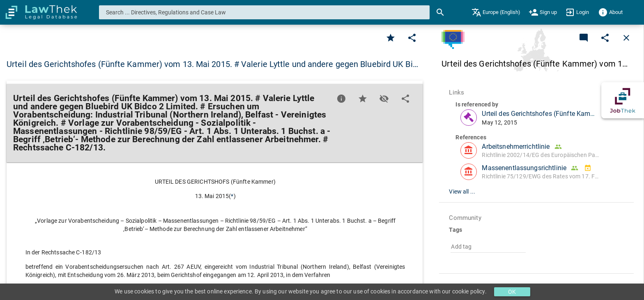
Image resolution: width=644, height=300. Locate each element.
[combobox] (264, 12)
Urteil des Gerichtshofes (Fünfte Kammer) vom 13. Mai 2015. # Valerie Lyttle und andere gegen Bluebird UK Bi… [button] (212, 64)
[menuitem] (496, 12)
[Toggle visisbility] (384, 99)
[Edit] (412, 38)
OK (512, 292)
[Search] (440, 12)
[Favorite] (391, 38)
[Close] (626, 38)
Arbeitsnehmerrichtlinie (516, 147)
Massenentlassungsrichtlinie (524, 168)
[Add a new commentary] (584, 38)
